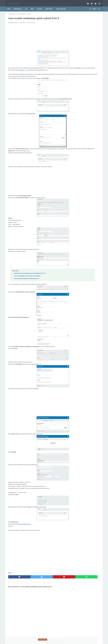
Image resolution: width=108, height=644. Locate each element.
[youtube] (94, 2)
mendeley (80, 80)
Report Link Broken (61, 639)
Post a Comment (31, 21)
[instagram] (98, 2)
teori (93, 87)
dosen (93, 71)
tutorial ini (49, 69)
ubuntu (88, 90)
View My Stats (80, 217)
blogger (79, 71)
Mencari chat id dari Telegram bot (87, 37)
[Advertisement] (39, 35)
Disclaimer (52, 639)
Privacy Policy (44, 639)
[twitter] (90, 2)
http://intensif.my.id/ (25, 527)
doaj (86, 71)
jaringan (86, 74)
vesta (87, 93)
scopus (89, 84)
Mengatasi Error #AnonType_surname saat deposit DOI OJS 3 (30, 276)
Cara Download (62, 6)
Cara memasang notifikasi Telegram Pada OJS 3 (27, 281)
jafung (79, 74)
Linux (33, 6)
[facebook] (87, 2)
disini (19, 69)
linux (79, 77)
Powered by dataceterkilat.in (56, 642)
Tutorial (41, 6)
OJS (27, 6)
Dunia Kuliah (18, 6)
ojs (87, 80)
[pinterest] (47, 579)
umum (79, 93)
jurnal (94, 74)
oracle (93, 80)
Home (10, 6)
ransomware (80, 84)
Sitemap (70, 639)
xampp (94, 93)
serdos (79, 87)
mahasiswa (87, 77)
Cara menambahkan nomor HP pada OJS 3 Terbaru (27, 279)
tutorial (80, 90)
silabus (86, 87)
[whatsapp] (62, 579)
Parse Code (50, 6)
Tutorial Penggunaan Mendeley (86, 29)
